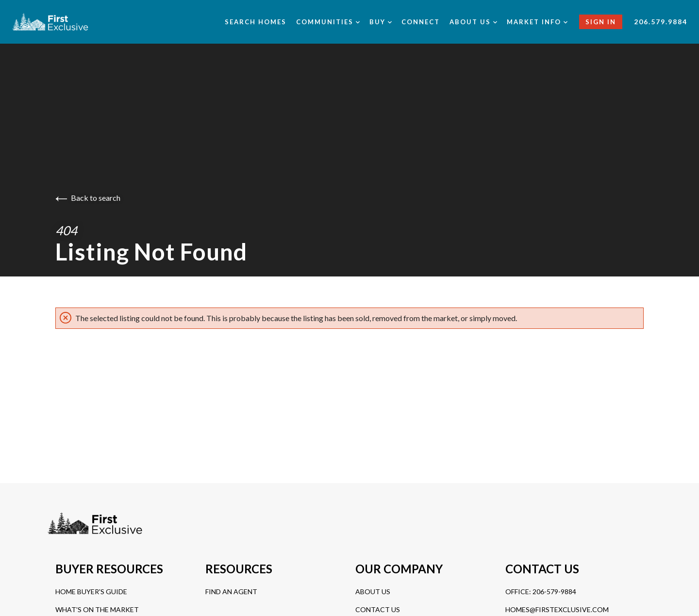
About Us (373, 592)
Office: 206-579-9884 (541, 592)
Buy (381, 22)
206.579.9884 (661, 22)
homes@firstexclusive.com (557, 609)
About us (473, 22)
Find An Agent (231, 592)
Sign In (601, 22)
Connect (421, 22)
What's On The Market (97, 609)
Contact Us (378, 609)
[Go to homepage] (61, 22)
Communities (328, 22)
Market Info (537, 22)
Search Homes (256, 22)
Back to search (88, 198)
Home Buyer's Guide (91, 592)
